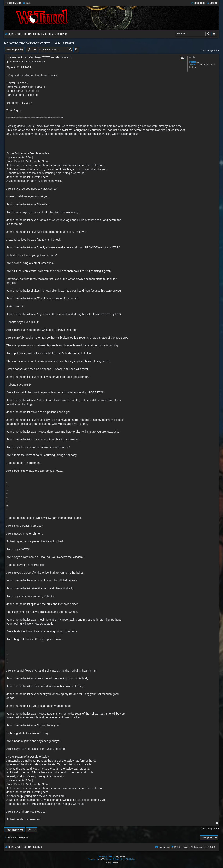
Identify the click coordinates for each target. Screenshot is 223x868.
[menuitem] (26, 3)
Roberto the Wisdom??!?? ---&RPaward (39, 43)
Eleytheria (120, 857)
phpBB (101, 859)
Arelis (192, 57)
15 (198, 62)
